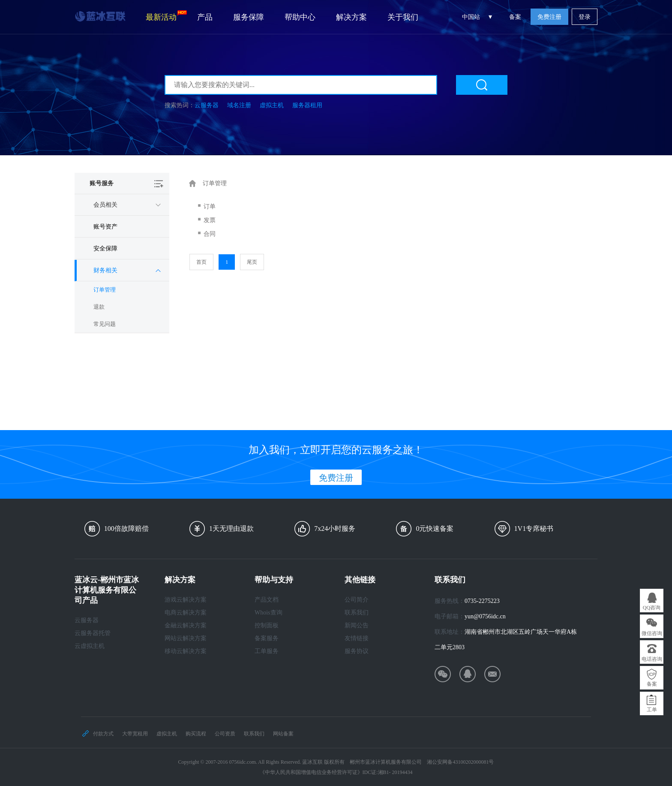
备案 (515, 17)
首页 (201, 262)
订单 (210, 206)
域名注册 (239, 105)
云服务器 (207, 105)
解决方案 (351, 17)
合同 (210, 234)
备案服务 (267, 638)
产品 (205, 17)
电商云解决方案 (186, 613)
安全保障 (105, 248)
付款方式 (103, 734)
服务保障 (249, 17)
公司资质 (225, 734)
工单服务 (267, 651)
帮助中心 (300, 17)
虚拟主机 (272, 105)
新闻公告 (357, 625)
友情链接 (357, 638)
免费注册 (549, 17)
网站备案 (283, 734)
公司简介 (357, 600)
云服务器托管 (93, 633)
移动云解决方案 (186, 651)
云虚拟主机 (90, 646)
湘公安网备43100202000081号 (460, 762)
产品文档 (267, 600)
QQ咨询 (652, 608)
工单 (652, 710)
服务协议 (357, 651)
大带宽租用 (135, 734)
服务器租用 (307, 105)
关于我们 (403, 17)
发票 (210, 220)
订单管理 (105, 290)
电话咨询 (652, 659)
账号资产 (105, 227)
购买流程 (196, 734)
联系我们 (357, 613)
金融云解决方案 (186, 625)
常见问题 (105, 324)
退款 (99, 307)
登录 (585, 17)
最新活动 (166, 16)
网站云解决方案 (186, 638)
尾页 (252, 262)
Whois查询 (268, 613)
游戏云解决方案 (186, 600)
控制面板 (267, 625)
